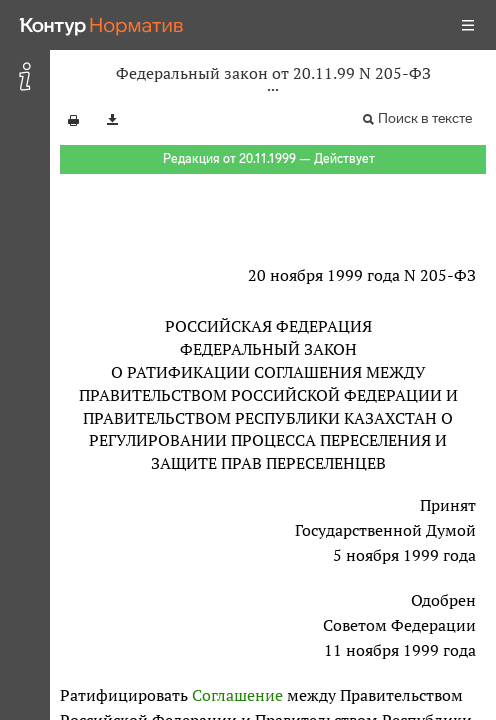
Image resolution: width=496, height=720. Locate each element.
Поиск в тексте (425, 118)
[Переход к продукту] (102, 25)
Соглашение (237, 695)
